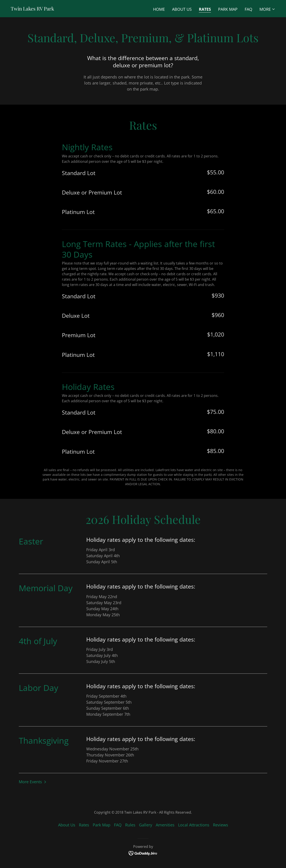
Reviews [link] (221, 825)
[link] (32, 9)
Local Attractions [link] (194, 825)
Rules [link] (130, 825)
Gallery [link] (146, 825)
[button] (267, 9)
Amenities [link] (165, 825)
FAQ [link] (248, 9)
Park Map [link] (228, 9)
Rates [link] (205, 9)
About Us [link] (182, 9)
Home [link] (159, 9)
